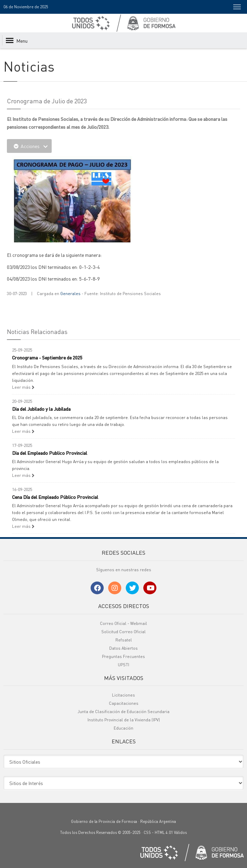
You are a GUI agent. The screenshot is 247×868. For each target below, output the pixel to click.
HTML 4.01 (164, 833)
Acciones (29, 146)
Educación (123, 728)
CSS (147, 833)
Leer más (23, 387)
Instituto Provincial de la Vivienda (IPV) (124, 720)
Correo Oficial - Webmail (123, 623)
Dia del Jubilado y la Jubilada (41, 409)
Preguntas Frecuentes (123, 656)
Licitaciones (123, 695)
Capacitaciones (124, 703)
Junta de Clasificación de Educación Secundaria (123, 712)
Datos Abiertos (123, 648)
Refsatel (124, 640)
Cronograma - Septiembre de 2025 (47, 357)
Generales (70, 294)
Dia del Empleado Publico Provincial (50, 453)
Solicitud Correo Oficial (123, 632)
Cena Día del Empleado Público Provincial (55, 497)
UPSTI (123, 665)
